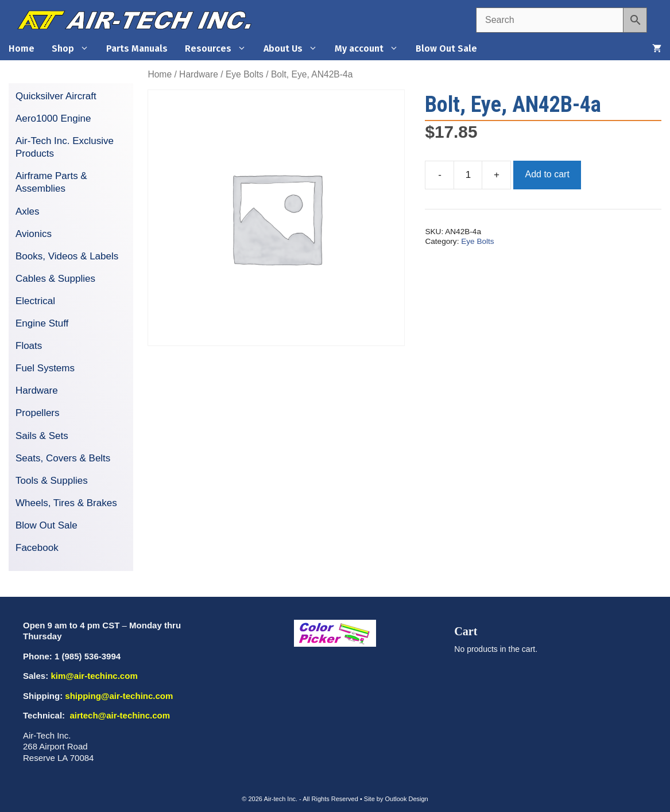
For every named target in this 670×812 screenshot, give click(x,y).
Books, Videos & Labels (67, 256)
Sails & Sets (42, 436)
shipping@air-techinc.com (119, 696)
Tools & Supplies (52, 481)
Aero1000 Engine (53, 119)
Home (22, 48)
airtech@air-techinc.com (119, 715)
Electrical (35, 301)
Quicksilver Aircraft (56, 96)
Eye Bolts (245, 74)
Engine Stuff (42, 323)
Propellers (38, 413)
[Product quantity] (468, 175)
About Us (295, 49)
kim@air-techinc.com (94, 676)
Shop (75, 49)
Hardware (199, 74)
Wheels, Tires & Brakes (66, 503)
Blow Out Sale (446, 48)
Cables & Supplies (55, 279)
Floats (29, 346)
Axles (28, 211)
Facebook (37, 548)
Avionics (34, 234)
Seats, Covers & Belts (63, 458)
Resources (220, 49)
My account (371, 49)
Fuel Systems (45, 368)
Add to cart (547, 174)
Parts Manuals (137, 48)
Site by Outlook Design (396, 799)
